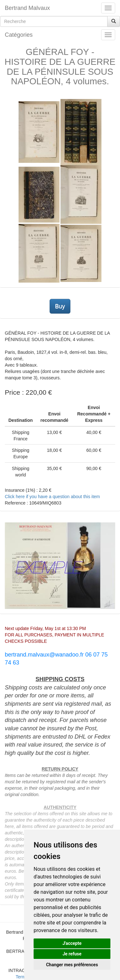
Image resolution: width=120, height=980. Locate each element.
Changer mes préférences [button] (72, 965)
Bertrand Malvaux (27, 8)
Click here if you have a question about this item (52, 497)
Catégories (19, 35)
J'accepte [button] (72, 943)
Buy (60, 306)
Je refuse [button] (72, 954)
